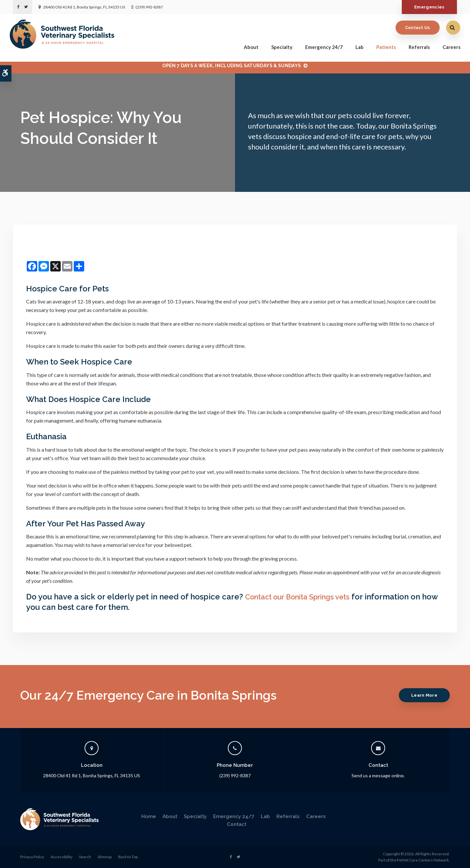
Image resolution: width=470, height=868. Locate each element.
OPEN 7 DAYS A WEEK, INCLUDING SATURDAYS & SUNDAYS (232, 66)
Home (149, 816)
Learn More (422, 695)
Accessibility (62, 857)
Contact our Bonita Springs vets (304, 597)
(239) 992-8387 (149, 7)
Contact (237, 824)
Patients (383, 46)
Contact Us (414, 27)
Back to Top (128, 857)
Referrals (416, 46)
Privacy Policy (32, 857)
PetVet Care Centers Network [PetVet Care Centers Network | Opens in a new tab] (423, 860)
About (248, 46)
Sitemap (105, 857)
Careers (448, 46)
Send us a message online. (378, 775)
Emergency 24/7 (321, 46)
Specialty (279, 46)
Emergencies (427, 7)
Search (85, 857)
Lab (356, 46)
